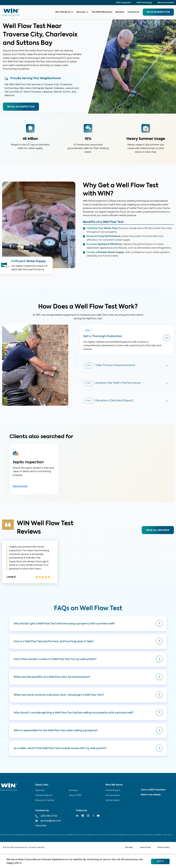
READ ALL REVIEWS (158, 531)
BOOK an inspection (158, 12)
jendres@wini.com (48, 821)
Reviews (120, 12)
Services (82, 12)
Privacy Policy (164, 848)
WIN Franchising (144, 3)
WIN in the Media (151, 795)
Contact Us (133, 12)
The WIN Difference (102, 12)
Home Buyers (113, 790)
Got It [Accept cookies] (160, 861)
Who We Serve (64, 12)
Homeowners (113, 795)
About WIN (75, 795)
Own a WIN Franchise (153, 790)
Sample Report (44, 795)
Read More (20, 487)
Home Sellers (113, 800)
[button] (88, 624)
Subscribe (41, 826)
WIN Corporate (123, 3)
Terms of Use (145, 848)
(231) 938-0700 (46, 816)
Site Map (129, 848)
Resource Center (166, 3)
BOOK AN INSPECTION (21, 107)
